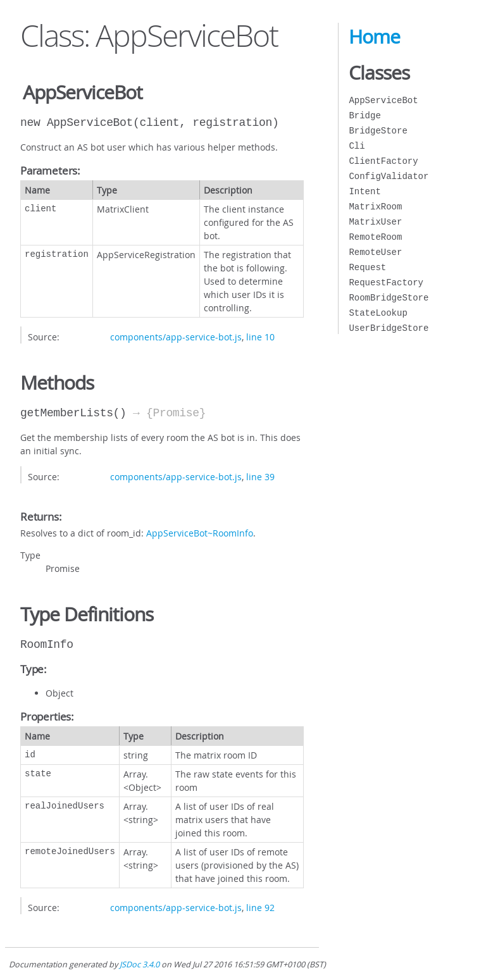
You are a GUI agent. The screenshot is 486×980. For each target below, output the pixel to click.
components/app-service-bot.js (176, 337)
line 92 (260, 908)
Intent (364, 191)
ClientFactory (383, 161)
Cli (357, 146)
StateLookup (378, 313)
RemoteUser (375, 252)
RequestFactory (386, 282)
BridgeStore (378, 131)
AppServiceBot (383, 100)
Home (374, 37)
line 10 (260, 337)
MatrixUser (375, 222)
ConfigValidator (389, 176)
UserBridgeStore (389, 328)
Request (367, 267)
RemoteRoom (375, 237)
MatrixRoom (375, 207)
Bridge (364, 115)
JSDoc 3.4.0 (140, 964)
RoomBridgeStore (389, 298)
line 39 (260, 477)
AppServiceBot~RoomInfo (200, 533)
